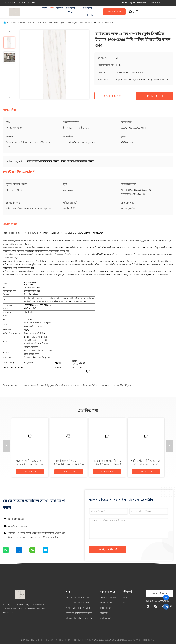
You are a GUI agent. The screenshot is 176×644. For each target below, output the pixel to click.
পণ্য (51, 8)
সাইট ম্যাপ (104, 613)
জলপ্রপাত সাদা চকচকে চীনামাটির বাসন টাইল (29, 385)
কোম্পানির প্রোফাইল (108, 598)
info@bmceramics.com (19, 526)
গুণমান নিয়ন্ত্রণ (106, 608)
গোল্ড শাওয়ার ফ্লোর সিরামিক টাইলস (114, 385)
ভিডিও (60, 8)
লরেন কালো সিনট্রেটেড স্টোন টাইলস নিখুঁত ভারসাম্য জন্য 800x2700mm (30, 464)
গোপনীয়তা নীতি (28, 640)
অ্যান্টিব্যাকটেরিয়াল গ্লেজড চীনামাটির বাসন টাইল (74, 385)
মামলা (125, 598)
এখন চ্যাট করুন (114, 12)
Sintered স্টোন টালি (26, 23)
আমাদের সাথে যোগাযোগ (88, 12)
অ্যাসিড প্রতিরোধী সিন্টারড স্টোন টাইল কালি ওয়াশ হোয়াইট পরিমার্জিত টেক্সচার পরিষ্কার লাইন (146, 464)
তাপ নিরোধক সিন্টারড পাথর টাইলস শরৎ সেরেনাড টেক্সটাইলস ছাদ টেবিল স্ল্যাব (69, 464)
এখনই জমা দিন (108, 549)
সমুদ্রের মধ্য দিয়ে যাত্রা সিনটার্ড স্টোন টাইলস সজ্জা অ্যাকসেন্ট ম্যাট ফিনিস (107, 464)
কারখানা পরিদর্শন (107, 603)
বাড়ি (44, 8)
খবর (124, 603)
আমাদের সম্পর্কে (70, 10)
